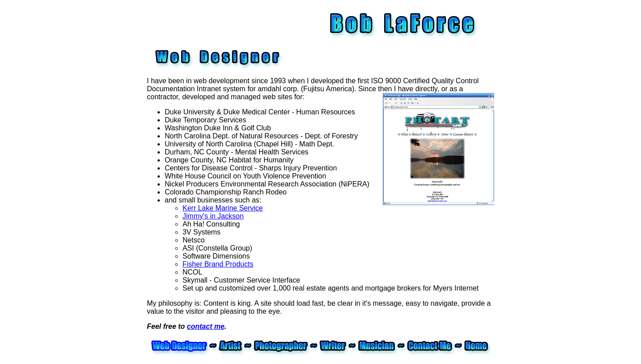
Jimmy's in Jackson (213, 216)
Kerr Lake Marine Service (223, 208)
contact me (206, 326)
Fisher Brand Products (218, 264)
